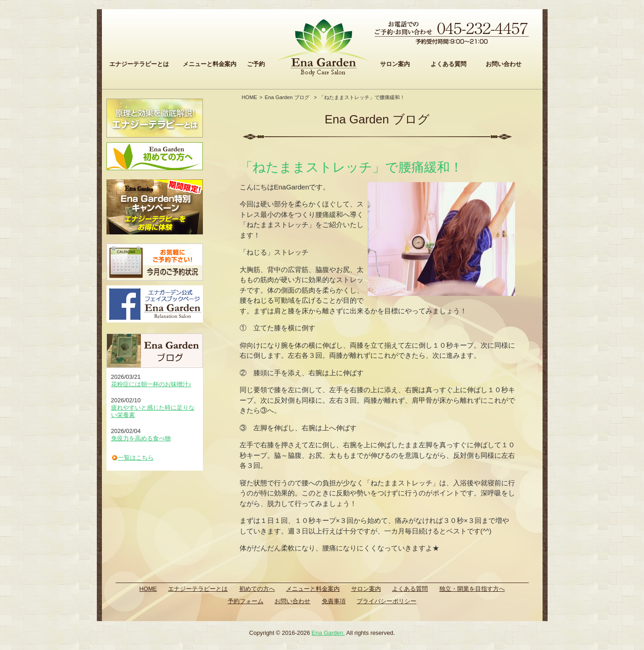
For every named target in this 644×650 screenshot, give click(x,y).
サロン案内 (395, 64)
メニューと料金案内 (210, 64)
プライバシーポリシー (386, 601)
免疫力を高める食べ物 (141, 438)
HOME (250, 97)
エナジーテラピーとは (139, 64)
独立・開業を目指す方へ (472, 589)
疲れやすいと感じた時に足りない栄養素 (153, 411)
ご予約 (256, 64)
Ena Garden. (328, 633)
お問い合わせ (504, 64)
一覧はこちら (136, 458)
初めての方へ (257, 589)
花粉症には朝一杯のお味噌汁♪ (151, 384)
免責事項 (334, 601)
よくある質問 (448, 64)
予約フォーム (246, 601)
